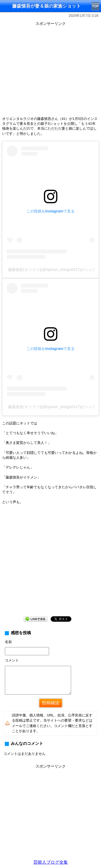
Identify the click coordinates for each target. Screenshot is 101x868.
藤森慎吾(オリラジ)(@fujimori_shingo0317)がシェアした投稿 (51, 270)
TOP (95, 6)
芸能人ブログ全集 (51, 862)
